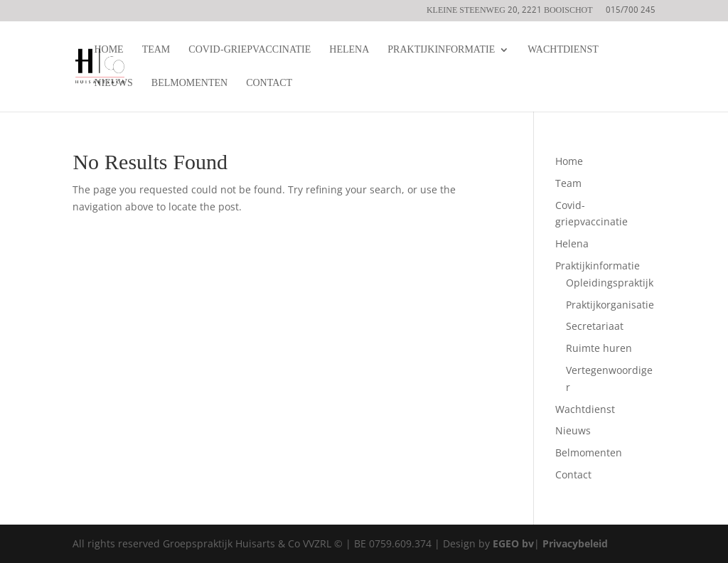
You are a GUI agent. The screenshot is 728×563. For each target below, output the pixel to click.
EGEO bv (513, 543)
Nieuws (113, 85)
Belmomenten (189, 85)
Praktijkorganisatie (610, 305)
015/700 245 (631, 12)
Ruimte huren (599, 348)
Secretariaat (595, 326)
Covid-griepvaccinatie (250, 52)
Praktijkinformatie (441, 52)
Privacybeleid (575, 543)
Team (156, 52)
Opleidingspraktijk (610, 283)
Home (108, 52)
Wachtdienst (563, 52)
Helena (349, 52)
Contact (269, 85)
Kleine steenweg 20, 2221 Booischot (510, 12)
